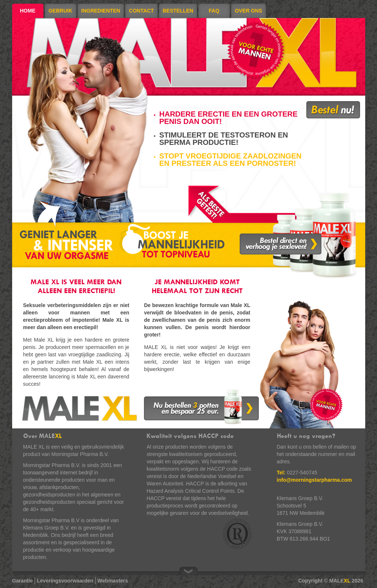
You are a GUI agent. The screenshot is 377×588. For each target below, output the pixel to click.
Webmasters (113, 581)
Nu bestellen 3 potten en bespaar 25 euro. (201, 407)
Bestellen (178, 11)
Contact (141, 11)
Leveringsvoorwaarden (65, 581)
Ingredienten (101, 11)
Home (28, 11)
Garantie (23, 581)
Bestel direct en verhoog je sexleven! (281, 244)
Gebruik (61, 11)
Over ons (249, 11)
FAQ (214, 11)
